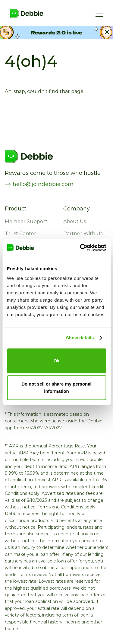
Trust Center (20, 234)
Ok (56, 361)
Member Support (26, 222)
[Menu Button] (99, 14)
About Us (75, 222)
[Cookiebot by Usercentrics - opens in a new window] (80, 248)
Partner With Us (83, 234)
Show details (80, 338)
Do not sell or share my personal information (56, 388)
